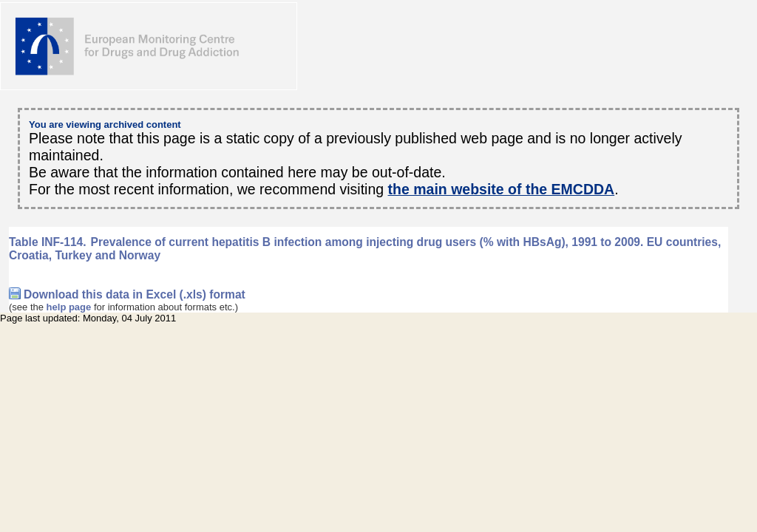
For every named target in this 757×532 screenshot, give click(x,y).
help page (69, 307)
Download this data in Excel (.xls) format (135, 294)
